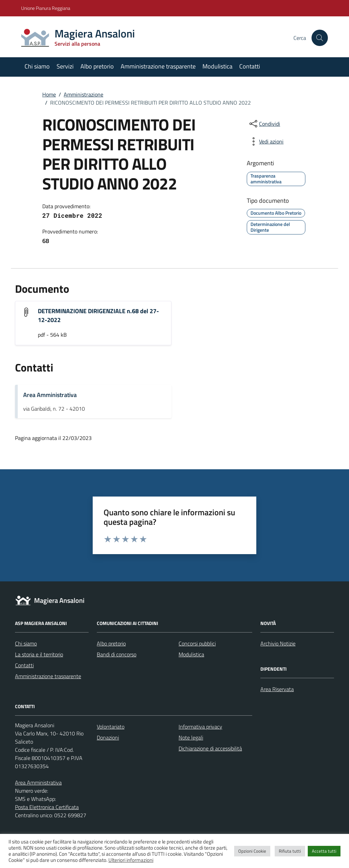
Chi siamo (37, 66)
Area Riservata (277, 689)
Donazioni (108, 737)
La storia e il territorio (39, 654)
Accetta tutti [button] (324, 851)
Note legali (191, 737)
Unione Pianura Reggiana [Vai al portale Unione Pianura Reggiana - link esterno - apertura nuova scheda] (46, 8)
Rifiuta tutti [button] (290, 851)
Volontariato (111, 727)
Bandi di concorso (117, 654)
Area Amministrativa (50, 395)
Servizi (65, 66)
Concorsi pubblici (197, 643)
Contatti (250, 66)
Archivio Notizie (278, 643)
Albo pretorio (97, 66)
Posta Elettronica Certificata (47, 807)
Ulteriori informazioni (131, 860)
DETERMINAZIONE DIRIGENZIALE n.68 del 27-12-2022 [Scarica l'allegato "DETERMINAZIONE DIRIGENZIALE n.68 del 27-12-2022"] (98, 315)
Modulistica (217, 66)
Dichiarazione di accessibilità (210, 748)
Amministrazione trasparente (158, 66)
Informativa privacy (200, 727)
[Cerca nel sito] (320, 38)
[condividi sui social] (264, 124)
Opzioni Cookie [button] (252, 851)
